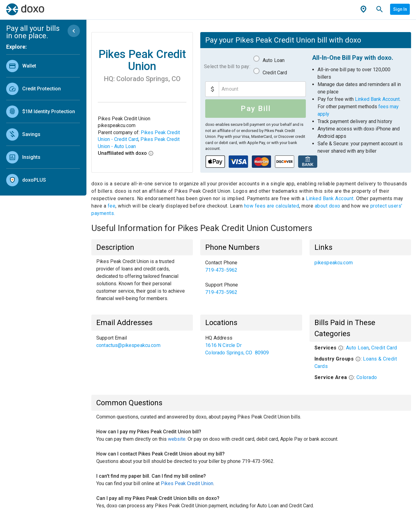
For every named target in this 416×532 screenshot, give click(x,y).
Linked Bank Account (377, 99)
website (177, 439)
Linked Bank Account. (331, 198)
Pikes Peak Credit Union (187, 483)
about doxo (327, 206)
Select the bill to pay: (227, 66)
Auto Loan (274, 60)
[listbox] (43, 122)
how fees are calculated (272, 206)
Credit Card (275, 73)
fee (112, 206)
